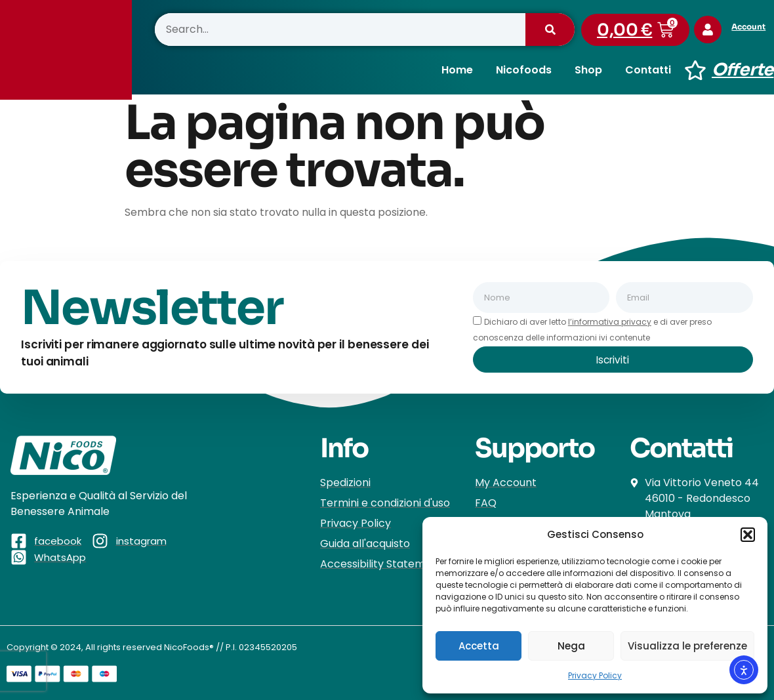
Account (752, 27)
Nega (571, 646)
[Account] (710, 30)
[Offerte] (695, 70)
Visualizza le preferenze (687, 646)
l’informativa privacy (610, 322)
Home (457, 70)
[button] (748, 535)
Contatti (648, 70)
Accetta (479, 646)
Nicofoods (524, 70)
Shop (588, 70)
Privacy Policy (595, 675)
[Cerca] (550, 30)
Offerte (743, 70)
